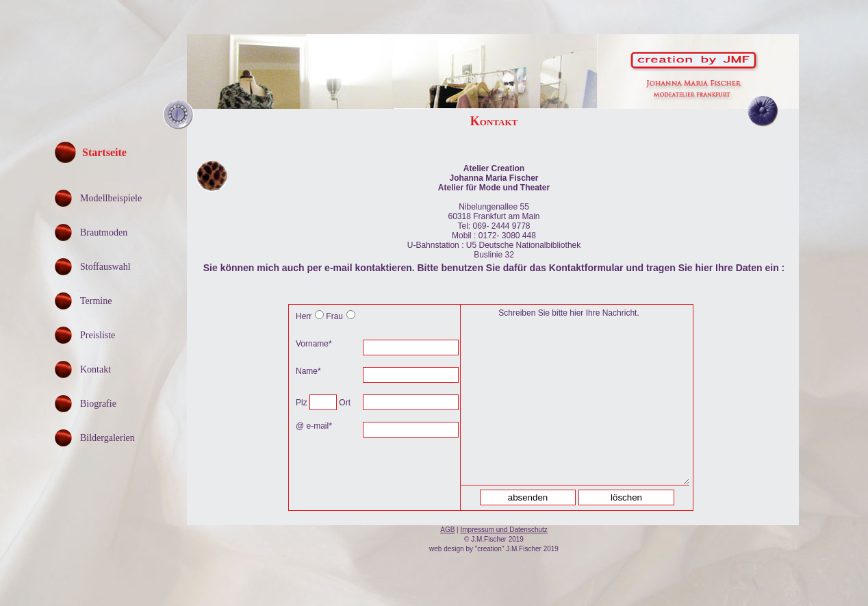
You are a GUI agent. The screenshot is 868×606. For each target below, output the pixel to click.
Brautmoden (104, 232)
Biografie (98, 404)
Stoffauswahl (105, 267)
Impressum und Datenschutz (504, 530)
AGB (447, 530)
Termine (96, 301)
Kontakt (95, 369)
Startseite (104, 152)
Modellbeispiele (111, 198)
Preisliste (98, 335)
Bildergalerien (107, 438)
